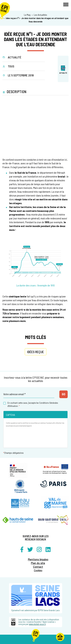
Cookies (38, 570)
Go (64, 394)
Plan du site (38, 563)
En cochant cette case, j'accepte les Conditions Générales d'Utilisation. (31, 404)
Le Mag (27, 15)
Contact (38, 567)
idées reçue (36, 352)
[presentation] (31, 439)
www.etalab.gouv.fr (37, 624)
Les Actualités (40, 15)
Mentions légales (38, 559)
